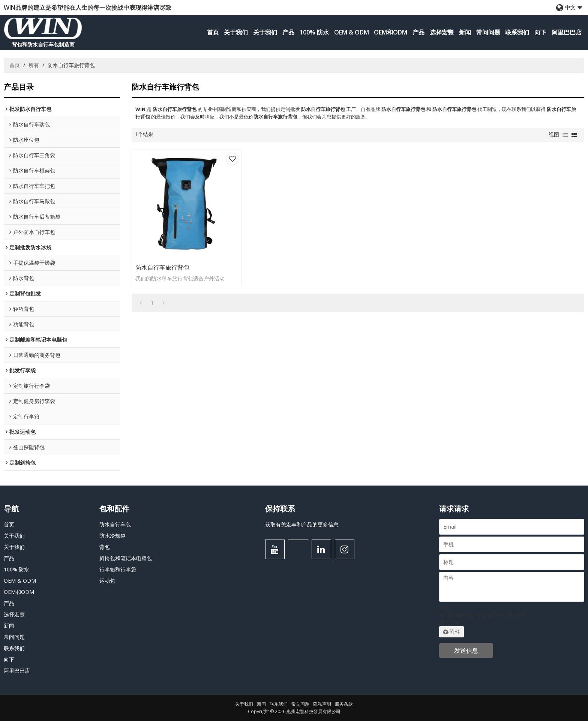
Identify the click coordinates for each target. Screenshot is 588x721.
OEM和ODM (391, 32)
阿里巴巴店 (567, 32)
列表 (565, 135)
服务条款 (344, 704)
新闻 (465, 32)
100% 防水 (314, 32)
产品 (288, 32)
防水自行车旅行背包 (162, 267)
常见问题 (300, 704)
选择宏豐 (442, 32)
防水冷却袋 (112, 536)
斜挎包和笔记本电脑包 (126, 558)
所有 (34, 65)
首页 (213, 32)
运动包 (107, 581)
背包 (105, 547)
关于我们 (236, 32)
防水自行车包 (115, 524)
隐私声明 (322, 704)
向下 (540, 32)
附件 (451, 632)
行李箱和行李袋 (118, 569)
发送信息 (466, 651)
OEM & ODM (352, 32)
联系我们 (517, 32)
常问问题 (488, 32)
